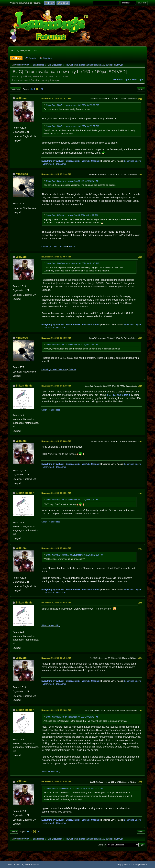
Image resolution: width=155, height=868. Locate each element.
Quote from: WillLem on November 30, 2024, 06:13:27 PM (72, 181)
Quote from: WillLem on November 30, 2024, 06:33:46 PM (72, 345)
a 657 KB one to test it (118, 395)
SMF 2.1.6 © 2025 (16, 864)
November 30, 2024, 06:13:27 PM (56, 98)
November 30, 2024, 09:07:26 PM (56, 603)
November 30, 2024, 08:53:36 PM (56, 441)
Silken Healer (25, 386)
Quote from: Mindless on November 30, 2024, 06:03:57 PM (72, 105)
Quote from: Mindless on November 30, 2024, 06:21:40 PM (72, 263)
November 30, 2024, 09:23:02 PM (56, 710)
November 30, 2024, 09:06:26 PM (56, 548)
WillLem (21, 98)
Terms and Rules (130, 864)
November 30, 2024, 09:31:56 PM (56, 782)
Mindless (22, 174)
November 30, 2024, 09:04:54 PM (56, 493)
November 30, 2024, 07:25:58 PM (56, 386)
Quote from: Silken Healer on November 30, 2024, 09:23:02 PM (74, 789)
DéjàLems (61, 164)
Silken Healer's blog (51, 410)
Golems (72, 247)
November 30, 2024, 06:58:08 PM (56, 338)
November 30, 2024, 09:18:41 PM (56, 658)
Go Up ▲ (143, 864)
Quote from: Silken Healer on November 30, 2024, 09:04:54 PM (74, 555)
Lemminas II (49, 164)
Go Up (14, 832)
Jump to (102, 845)
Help (120, 864)
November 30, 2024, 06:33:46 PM (56, 257)
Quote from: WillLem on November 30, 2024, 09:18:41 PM (72, 717)
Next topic (138, 80)
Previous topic (121, 80)
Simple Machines (32, 864)
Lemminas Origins (133, 161)
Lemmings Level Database (54, 247)
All (42, 89)
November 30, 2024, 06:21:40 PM (56, 174)
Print (141, 89)
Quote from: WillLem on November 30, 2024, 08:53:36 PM (72, 500)
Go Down (15, 89)
